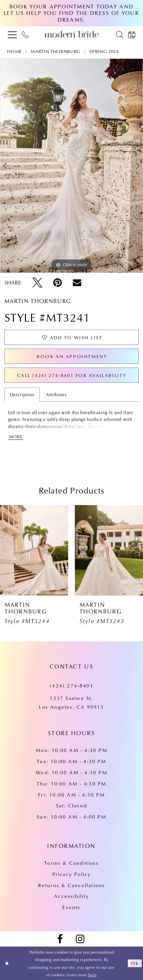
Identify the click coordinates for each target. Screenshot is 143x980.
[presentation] (34, 550)
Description (22, 394)
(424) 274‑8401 (71, 686)
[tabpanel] (71, 166)
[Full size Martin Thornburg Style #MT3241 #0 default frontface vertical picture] (71, 166)
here (92, 975)
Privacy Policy (72, 874)
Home (15, 51)
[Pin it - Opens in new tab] (58, 283)
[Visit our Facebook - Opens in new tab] (60, 939)
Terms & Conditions (71, 863)
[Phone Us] (25, 34)
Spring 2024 (104, 51)
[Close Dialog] (7, 963)
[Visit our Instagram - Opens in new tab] (80, 939)
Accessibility (71, 896)
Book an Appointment (72, 356)
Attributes (56, 394)
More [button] (16, 437)
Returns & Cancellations (72, 885)
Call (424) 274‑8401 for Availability (72, 375)
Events (71, 907)
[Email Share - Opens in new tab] (77, 283)
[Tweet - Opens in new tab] (37, 283)
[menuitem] (12, 34)
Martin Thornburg (56, 51)
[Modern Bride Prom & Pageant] (71, 34)
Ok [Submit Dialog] (135, 963)
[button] (12, 34)
